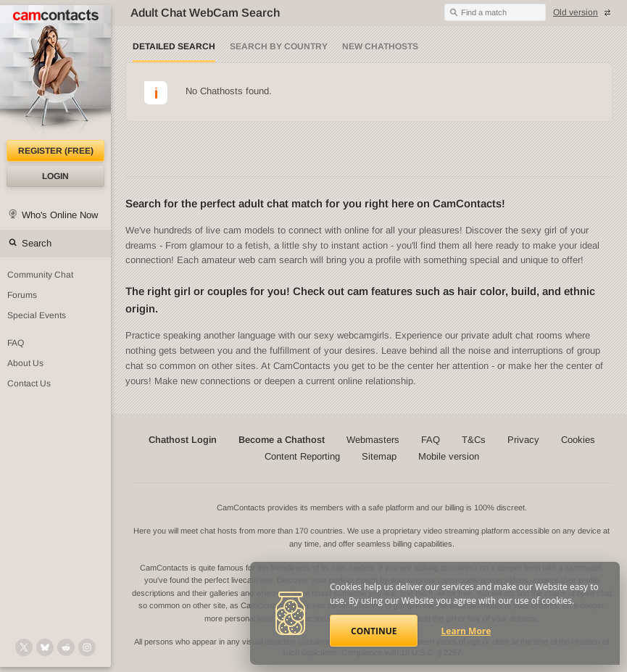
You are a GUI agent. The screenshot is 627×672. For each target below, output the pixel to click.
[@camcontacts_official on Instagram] (87, 647)
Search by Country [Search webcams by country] (279, 46)
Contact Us (29, 383)
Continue (374, 631)
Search (37, 243)
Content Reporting (302, 456)
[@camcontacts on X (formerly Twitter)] (24, 647)
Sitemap (379, 456)
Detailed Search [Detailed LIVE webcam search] (174, 46)
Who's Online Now (60, 215)
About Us (25, 363)
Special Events (37, 315)
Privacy (523, 440)
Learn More (466, 631)
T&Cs (474, 440)
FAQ (16, 343)
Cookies (578, 440)
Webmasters (373, 440)
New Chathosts (380, 46)
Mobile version (449, 456)
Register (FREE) (56, 151)
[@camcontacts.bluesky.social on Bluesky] (45, 647)
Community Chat (40, 275)
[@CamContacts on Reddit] (66, 647)
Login (55, 176)
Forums (22, 295)
